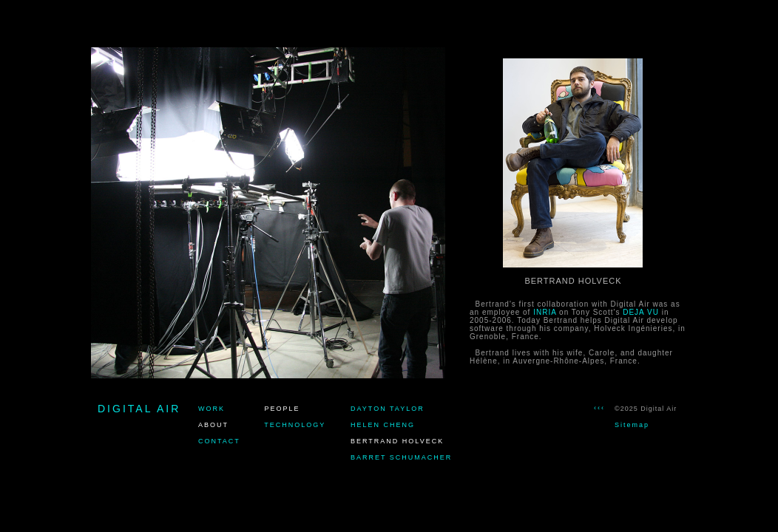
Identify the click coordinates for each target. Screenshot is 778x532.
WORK (212, 409)
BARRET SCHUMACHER (401, 457)
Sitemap (632, 425)
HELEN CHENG (383, 425)
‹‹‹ (599, 408)
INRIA (545, 312)
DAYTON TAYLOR (388, 409)
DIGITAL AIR (139, 409)
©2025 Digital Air (646, 409)
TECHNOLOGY (295, 425)
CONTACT (219, 441)
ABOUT (213, 425)
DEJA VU (641, 312)
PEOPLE (283, 409)
